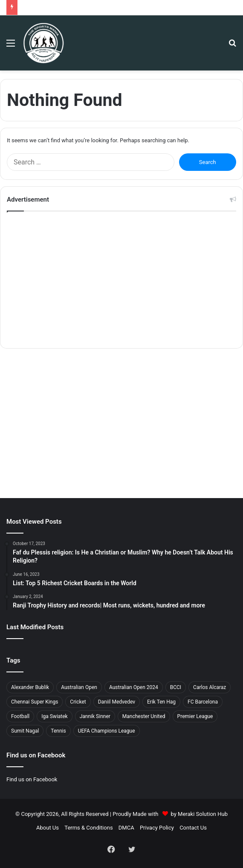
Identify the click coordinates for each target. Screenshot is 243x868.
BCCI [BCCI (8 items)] (176, 687)
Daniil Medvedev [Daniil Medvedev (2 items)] (117, 702)
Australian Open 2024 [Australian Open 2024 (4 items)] (134, 687)
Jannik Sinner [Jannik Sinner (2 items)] (95, 716)
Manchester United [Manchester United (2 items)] (144, 716)
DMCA (126, 828)
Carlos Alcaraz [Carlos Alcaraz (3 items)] (210, 687)
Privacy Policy (157, 828)
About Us (48, 828)
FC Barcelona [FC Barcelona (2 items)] (203, 702)
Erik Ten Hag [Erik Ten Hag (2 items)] (161, 702)
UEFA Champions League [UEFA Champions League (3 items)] (107, 731)
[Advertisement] (121, 280)
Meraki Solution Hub (203, 814)
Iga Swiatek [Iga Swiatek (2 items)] (54, 716)
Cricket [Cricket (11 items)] (78, 702)
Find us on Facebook (32, 779)
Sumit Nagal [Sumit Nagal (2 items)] (25, 731)
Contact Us (193, 828)
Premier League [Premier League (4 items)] (195, 716)
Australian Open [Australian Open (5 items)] (79, 687)
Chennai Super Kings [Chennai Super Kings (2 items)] (35, 702)
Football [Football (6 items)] (20, 716)
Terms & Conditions (88, 828)
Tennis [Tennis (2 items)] (58, 731)
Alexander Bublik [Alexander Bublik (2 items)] (30, 687)
